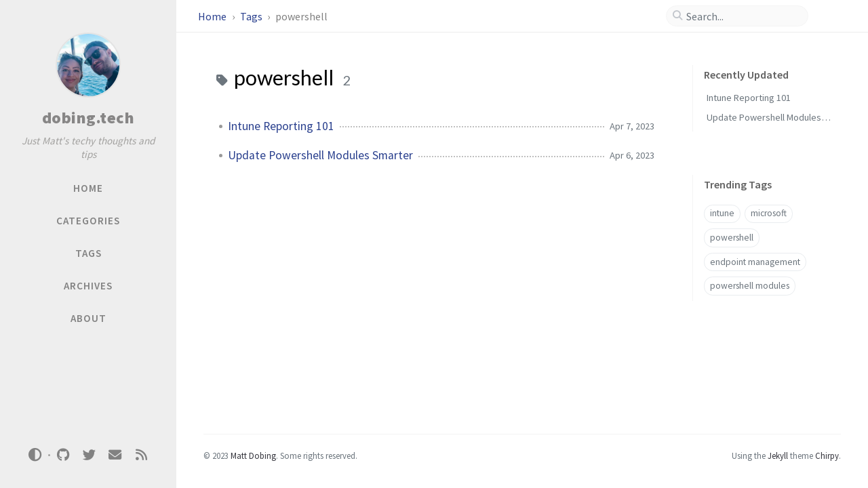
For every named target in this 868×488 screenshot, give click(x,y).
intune (722, 213)
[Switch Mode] (35, 455)
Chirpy (827, 455)
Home (213, 16)
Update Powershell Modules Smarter (320, 155)
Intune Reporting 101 (281, 126)
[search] (743, 16)
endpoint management (755, 262)
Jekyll (778, 455)
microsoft (769, 213)
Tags (252, 16)
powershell (732, 238)
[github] (63, 455)
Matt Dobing (253, 455)
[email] (115, 455)
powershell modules (750, 286)
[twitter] (89, 455)
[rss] (141, 455)
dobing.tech (88, 118)
